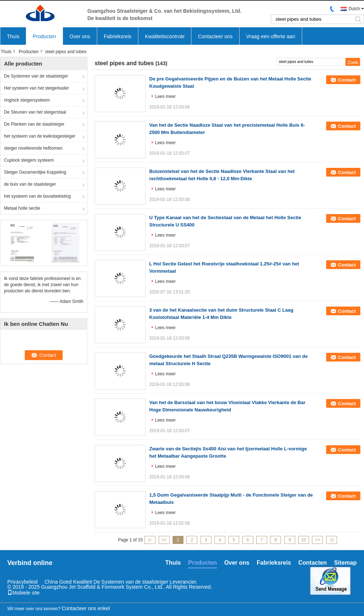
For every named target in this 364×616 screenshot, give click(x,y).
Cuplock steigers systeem (29, 160)
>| (332, 540)
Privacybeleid (22, 582)
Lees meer (165, 96)
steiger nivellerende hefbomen (33, 148)
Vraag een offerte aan (271, 36)
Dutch (354, 9)
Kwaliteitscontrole (165, 36)
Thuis (13, 36)
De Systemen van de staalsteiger (36, 76)
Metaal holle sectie (22, 208)
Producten (44, 36)
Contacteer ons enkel (86, 608)
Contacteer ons (215, 36)
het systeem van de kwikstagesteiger (40, 136)
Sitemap (345, 563)
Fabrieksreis (118, 36)
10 (303, 540)
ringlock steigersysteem (27, 100)
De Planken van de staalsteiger (34, 124)
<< (164, 540)
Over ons (80, 36)
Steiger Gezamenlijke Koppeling (35, 172)
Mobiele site (23, 593)
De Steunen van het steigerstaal (35, 112)
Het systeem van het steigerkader (37, 88)
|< (150, 540)
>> (317, 540)
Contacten (313, 563)
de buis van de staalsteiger (30, 184)
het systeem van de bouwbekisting (37, 196)
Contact (347, 80)
